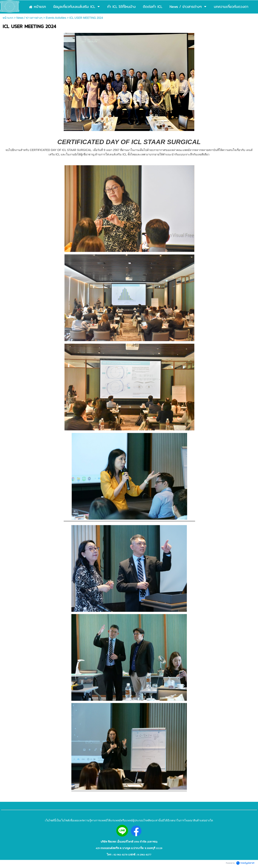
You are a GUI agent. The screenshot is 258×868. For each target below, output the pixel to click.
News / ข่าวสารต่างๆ (29, 18)
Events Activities (56, 18)
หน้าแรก (8, 18)
